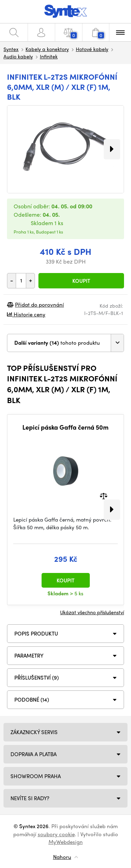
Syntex (11, 49)
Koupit (81, 281)
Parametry (29, 655)
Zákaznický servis (34, 732)
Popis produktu (36, 633)
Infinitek (49, 56)
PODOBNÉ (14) (32, 700)
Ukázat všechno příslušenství (92, 612)
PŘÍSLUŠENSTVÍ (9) (37, 677)
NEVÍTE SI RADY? (30, 798)
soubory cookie (56, 834)
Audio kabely (18, 56)
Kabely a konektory (47, 49)
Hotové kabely (92, 49)
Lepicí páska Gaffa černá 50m (65, 427)
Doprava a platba (34, 754)
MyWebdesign (66, 842)
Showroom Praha (36, 776)
